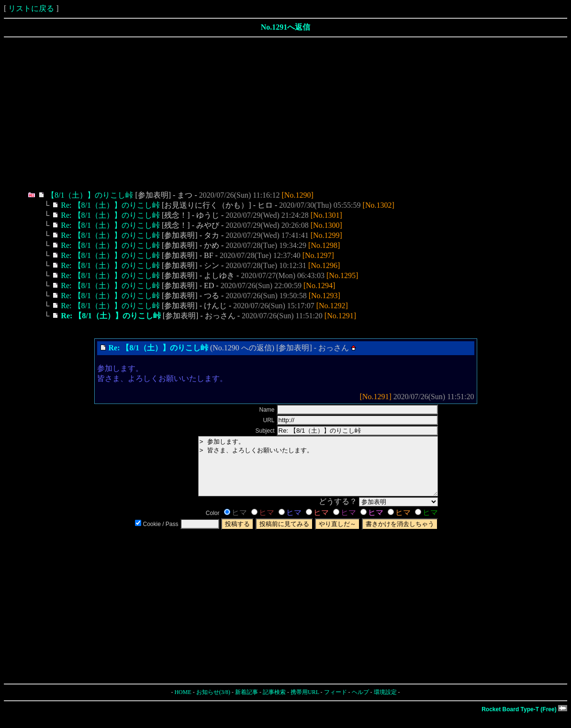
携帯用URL (305, 704)
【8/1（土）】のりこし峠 (90, 195)
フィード (336, 704)
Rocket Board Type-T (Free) (524, 721)
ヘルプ (360, 704)
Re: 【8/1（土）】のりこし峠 (110, 205)
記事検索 (274, 704)
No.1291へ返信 (286, 27)
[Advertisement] (285, 114)
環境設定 (385, 704)
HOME (183, 704)
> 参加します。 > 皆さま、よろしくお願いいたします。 (304, 472)
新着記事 (246, 704)
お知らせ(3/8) (213, 704)
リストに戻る (31, 8)
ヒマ (235, 524)
